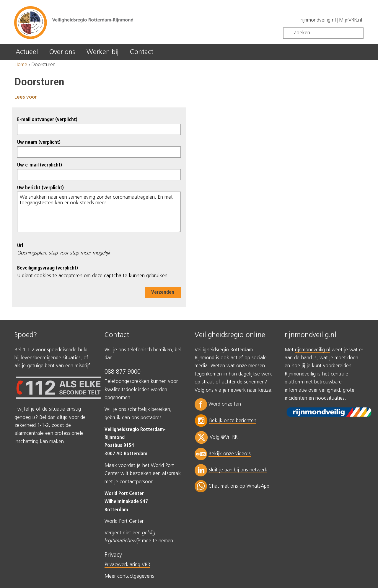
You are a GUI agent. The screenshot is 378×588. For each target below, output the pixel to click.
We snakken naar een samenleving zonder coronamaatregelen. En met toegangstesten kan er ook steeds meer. (99, 212)
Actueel (27, 52)
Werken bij (102, 52)
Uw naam (39, 142)
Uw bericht (40, 188)
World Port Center (124, 521)
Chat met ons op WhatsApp (239, 486)
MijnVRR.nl (351, 20)
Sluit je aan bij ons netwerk (238, 470)
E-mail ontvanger (47, 120)
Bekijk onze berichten (233, 421)
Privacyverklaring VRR (127, 565)
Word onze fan (225, 404)
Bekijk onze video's (230, 454)
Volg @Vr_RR (224, 437)
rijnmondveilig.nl (318, 20)
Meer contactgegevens (129, 576)
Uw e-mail (40, 165)
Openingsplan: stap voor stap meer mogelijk (64, 253)
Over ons (62, 52)
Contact (142, 52)
